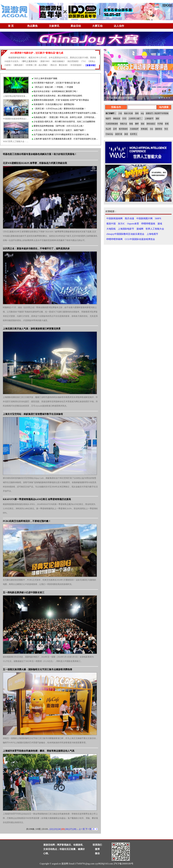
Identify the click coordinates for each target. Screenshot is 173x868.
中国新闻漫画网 (114, 218)
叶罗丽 (160, 124)
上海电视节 (152, 234)
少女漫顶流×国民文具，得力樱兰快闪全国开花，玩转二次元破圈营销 (64, 122)
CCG (124, 119)
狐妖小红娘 (128, 113)
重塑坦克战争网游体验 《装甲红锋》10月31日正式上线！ (58, 126)
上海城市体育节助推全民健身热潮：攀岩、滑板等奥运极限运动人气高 (39, 751)
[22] (51, 829)
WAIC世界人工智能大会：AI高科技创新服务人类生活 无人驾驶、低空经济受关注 (16, 141)
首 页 (11, 26)
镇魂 (131, 124)
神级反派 (117, 119)
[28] (74, 829)
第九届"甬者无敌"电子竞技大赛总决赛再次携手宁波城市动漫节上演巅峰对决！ (65, 113)
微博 (97, 849)
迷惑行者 (119, 134)
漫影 (157, 119)
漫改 (143, 124)
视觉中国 (111, 224)
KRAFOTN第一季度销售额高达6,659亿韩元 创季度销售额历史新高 (37, 499)
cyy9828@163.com (104, 864)
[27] (71, 829)
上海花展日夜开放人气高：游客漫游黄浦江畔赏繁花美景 (32, 329)
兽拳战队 (144, 129)
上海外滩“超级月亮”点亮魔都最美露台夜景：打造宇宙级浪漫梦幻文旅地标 (65, 139)
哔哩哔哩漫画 (148, 224)
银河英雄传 (123, 129)
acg (142, 113)
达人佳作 (119, 26)
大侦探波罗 (134, 129)
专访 (166, 129)
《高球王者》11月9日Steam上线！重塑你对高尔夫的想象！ (59, 109)
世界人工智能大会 (155, 229)
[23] (55, 829)
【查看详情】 (91, 65)
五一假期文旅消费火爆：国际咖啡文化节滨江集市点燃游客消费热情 (37, 669)
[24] (59, 829)
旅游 (126, 134)
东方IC (121, 224)
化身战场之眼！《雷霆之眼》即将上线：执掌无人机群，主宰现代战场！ (65, 117)
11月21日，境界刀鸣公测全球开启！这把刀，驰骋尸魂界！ (59, 130)
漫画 (137, 113)
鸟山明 (108, 129)
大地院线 (111, 229)
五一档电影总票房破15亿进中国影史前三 (24, 592)
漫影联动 (159, 129)
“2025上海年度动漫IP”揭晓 (45, 78)
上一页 (82, 829)
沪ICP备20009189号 (123, 864)
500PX (158, 218)
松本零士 (134, 134)
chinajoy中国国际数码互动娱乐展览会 (125, 234)
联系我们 (97, 845)
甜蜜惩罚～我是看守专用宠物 (157, 113)
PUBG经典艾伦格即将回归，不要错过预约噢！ (27, 521)
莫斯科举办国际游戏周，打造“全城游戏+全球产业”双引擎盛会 (60, 100)
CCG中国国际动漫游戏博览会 (140, 239)
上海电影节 (149, 119)
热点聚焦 (32, 26)
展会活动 (76, 26)
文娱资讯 (54, 26)
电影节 (108, 119)
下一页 (88, 829)
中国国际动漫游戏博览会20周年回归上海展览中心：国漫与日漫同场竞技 (16, 119)
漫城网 (140, 229)
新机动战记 (151, 124)
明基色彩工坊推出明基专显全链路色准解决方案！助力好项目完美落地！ (40, 154)
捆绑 (137, 124)
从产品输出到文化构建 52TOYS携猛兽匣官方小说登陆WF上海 (60, 135)
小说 (120, 113)
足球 (115, 129)
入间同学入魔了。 (136, 119)
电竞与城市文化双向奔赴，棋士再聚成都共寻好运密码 (57, 96)
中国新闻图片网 (144, 218)
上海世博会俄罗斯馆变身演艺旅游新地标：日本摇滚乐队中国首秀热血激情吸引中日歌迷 (16, 96)
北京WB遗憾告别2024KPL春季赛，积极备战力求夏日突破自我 (35, 163)
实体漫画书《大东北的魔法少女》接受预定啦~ (53, 104)
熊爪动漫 (129, 218)
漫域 (160, 224)
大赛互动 (97, 26)
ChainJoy (109, 134)
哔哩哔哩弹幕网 (114, 239)
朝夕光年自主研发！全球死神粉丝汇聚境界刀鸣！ (55, 91)
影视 (167, 124)
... (48, 829)
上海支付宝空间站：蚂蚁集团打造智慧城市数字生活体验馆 (33, 414)
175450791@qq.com (85, 864)
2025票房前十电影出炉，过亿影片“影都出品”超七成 (56, 83)
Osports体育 (133, 224)
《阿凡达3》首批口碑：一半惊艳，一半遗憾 (52, 87)
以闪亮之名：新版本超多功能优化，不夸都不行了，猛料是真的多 (36, 249)
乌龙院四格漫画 (112, 124)
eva (151, 129)
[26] (67, 829)
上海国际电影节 (126, 229)
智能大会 (124, 124)
